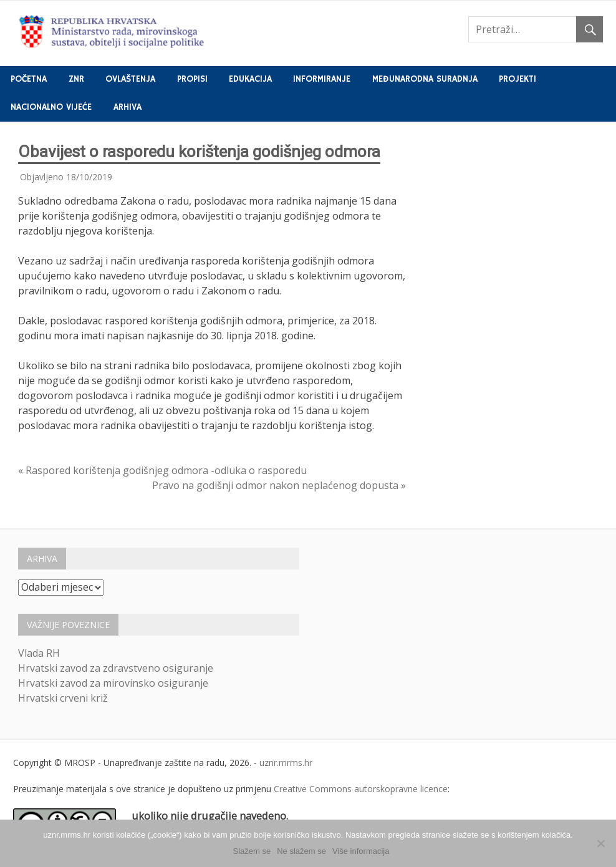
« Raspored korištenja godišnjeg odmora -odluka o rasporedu (162, 470)
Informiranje (322, 79)
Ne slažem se (301, 851)
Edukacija (250, 79)
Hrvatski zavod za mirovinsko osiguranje (113, 683)
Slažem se (252, 851)
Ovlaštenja (130, 79)
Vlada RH (39, 653)
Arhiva (128, 107)
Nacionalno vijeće (51, 107)
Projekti (517, 79)
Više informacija (361, 851)
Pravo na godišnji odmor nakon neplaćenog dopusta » (279, 485)
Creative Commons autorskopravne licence (361, 789)
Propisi (192, 79)
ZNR (76, 79)
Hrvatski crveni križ (63, 698)
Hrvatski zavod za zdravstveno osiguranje (116, 668)
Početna (29, 79)
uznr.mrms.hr (286, 763)
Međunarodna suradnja (425, 79)
